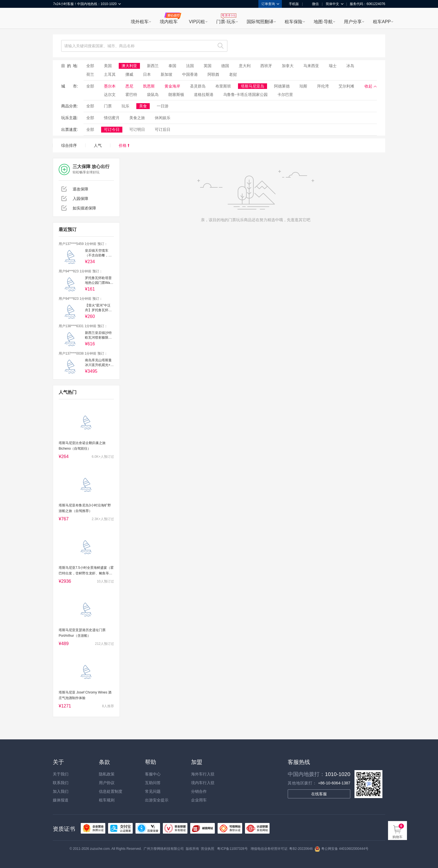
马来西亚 (311, 66)
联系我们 (61, 783)
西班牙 (266, 66)
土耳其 (110, 74)
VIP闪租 (197, 22)
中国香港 (190, 74)
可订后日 (163, 129)
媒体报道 (61, 800)
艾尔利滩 (346, 86)
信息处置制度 (111, 791)
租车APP (382, 22)
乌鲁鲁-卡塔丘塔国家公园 (245, 95)
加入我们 (61, 791)
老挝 (233, 74)
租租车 (60, 19)
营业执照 (208, 849)
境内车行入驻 (203, 783)
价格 (124, 145)
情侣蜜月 (112, 118)
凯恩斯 (149, 86)
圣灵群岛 (198, 86)
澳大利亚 (129, 66)
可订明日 (137, 129)
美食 (143, 106)
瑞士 (333, 66)
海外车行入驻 (203, 774)
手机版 (292, 4)
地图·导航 (323, 22)
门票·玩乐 (226, 22)
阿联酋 (213, 74)
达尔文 (110, 95)
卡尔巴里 (285, 95)
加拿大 (288, 66)
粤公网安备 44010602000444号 (341, 849)
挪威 (129, 74)
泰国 (172, 66)
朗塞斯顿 (176, 95)
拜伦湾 (323, 86)
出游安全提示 (157, 800)
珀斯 (303, 86)
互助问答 (153, 783)
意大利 (245, 66)
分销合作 (199, 791)
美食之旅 (137, 118)
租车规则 (107, 800)
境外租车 (140, 22)
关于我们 (61, 774)
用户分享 (353, 22)
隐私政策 (107, 774)
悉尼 (129, 86)
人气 (98, 145)
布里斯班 (223, 86)
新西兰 (153, 66)
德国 (225, 66)
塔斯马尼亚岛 (253, 86)
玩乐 (125, 106)
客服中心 (153, 774)
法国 (190, 66)
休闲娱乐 (163, 118)
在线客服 (319, 794)
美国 (108, 66)
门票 (108, 106)
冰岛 (350, 66)
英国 (208, 66)
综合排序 (69, 145)
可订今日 (112, 129)
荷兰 (90, 74)
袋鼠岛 (153, 95)
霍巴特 (131, 95)
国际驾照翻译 (260, 22)
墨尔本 (110, 86)
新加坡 (166, 74)
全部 (90, 66)
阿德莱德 (282, 86)
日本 (147, 74)
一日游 (163, 106)
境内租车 (169, 22)
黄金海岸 (172, 86)
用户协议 (107, 783)
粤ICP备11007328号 (232, 849)
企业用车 (199, 800)
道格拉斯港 (204, 95)
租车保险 (294, 22)
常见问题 (153, 791)
